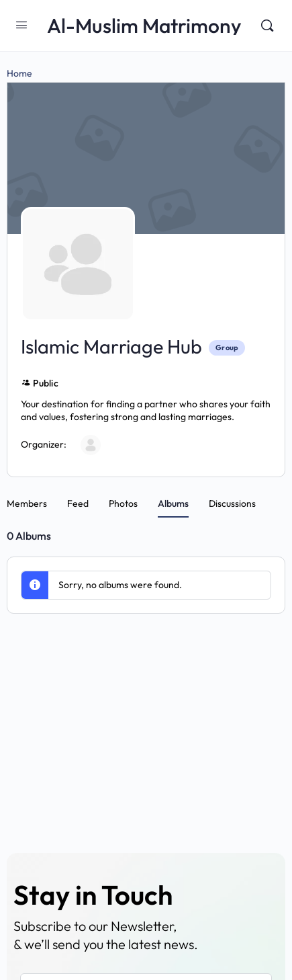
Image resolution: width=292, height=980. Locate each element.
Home (19, 73)
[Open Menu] (21, 25)
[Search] (267, 26)
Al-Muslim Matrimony (144, 26)
